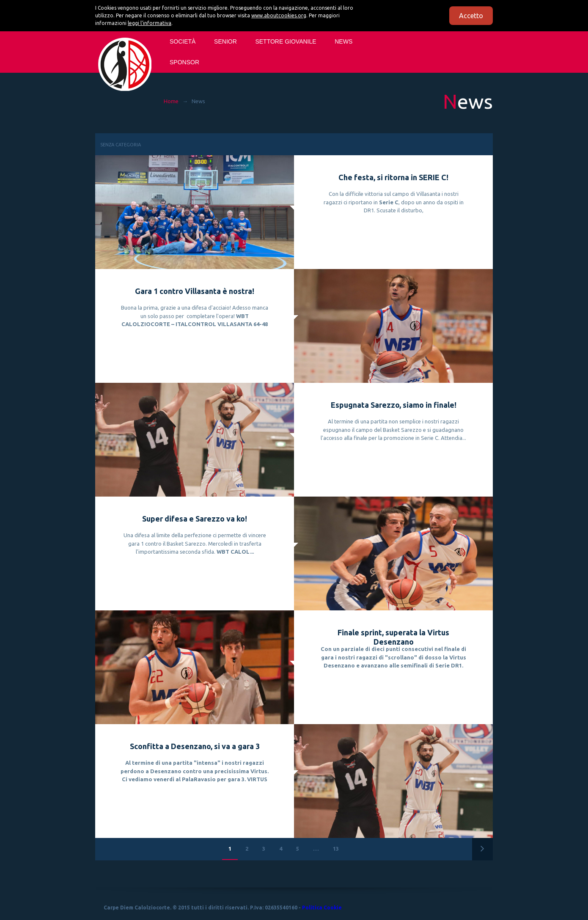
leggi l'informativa (150, 23)
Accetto (471, 16)
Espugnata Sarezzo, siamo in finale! (394, 405)
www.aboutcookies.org (279, 15)
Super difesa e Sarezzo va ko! (195, 519)
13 (336, 849)
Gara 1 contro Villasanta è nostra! (195, 291)
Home (171, 101)
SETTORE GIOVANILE (286, 41)
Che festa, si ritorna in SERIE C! (393, 177)
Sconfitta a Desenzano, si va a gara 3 (195, 746)
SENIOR (225, 41)
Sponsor (184, 62)
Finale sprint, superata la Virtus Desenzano (393, 637)
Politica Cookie (322, 908)
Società (183, 41)
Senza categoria (121, 145)
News (343, 41)
